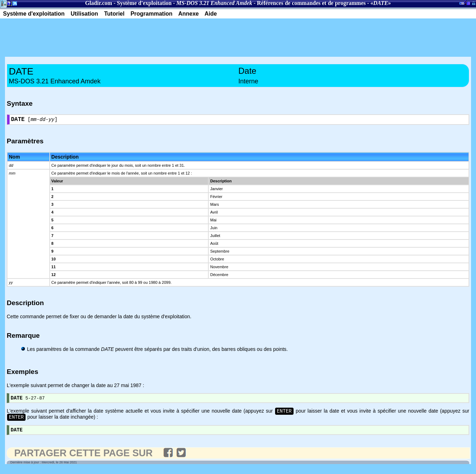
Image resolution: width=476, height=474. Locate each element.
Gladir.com (99, 3)
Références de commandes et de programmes (311, 3)
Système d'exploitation (144, 3)
